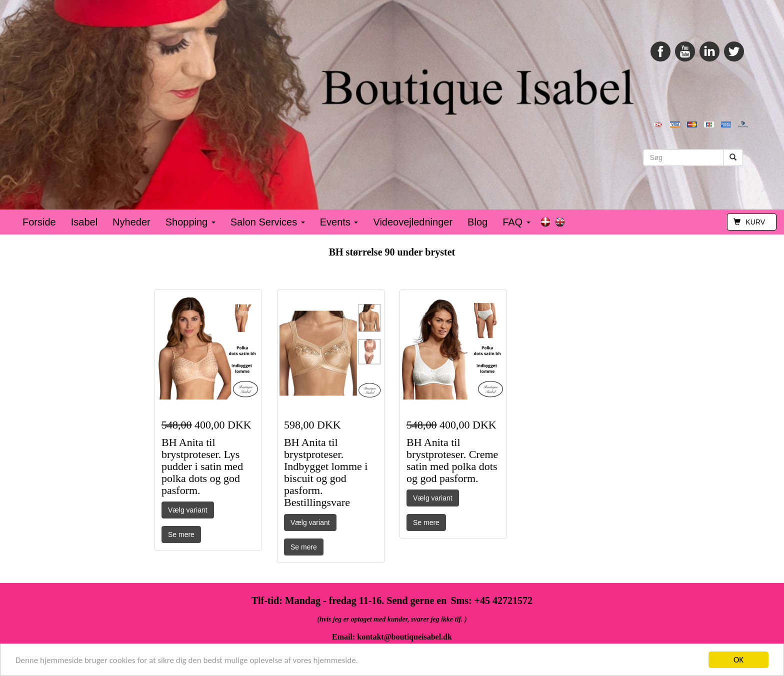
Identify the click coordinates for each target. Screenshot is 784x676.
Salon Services (268, 222)
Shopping (190, 222)
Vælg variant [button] (188, 510)
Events (339, 222)
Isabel (84, 222)
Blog (477, 222)
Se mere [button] (181, 534)
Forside (39, 222)
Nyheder (131, 222)
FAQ (516, 222)
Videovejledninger (413, 222)
